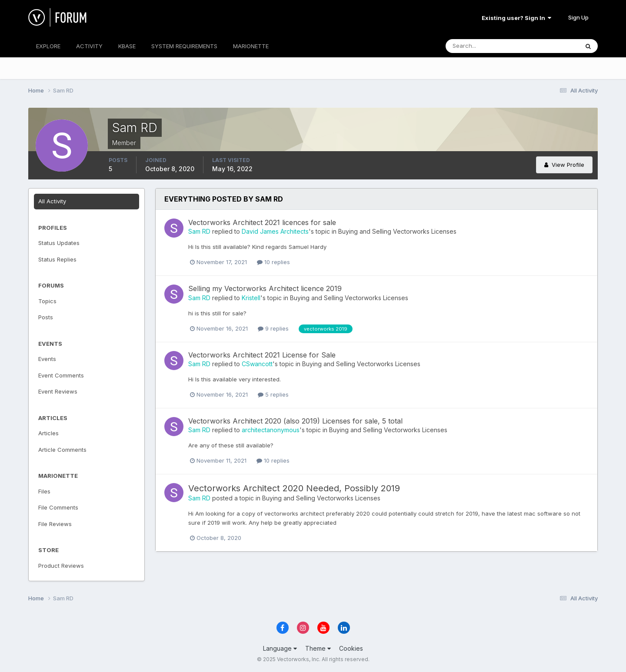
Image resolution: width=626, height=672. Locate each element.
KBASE (127, 46)
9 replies (273, 328)
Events (47, 359)
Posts (46, 317)
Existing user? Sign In (516, 18)
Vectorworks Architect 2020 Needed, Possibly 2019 (294, 488)
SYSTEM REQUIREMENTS (184, 46)
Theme (318, 648)
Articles (48, 433)
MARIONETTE (251, 46)
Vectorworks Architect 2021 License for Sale (262, 355)
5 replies (273, 394)
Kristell (251, 298)
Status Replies (57, 259)
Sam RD (199, 231)
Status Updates (59, 243)
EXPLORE (48, 46)
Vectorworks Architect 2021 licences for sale (262, 222)
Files (44, 491)
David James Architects (275, 231)
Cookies (351, 648)
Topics (47, 301)
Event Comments (61, 375)
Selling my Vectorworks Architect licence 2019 (265, 288)
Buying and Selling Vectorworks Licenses (397, 231)
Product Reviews (61, 566)
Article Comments (62, 450)
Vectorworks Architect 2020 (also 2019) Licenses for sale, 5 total (295, 421)
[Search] (484, 46)
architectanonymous (271, 430)
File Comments (58, 507)
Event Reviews (58, 391)
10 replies (273, 262)
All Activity (52, 201)
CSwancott (257, 364)
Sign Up (578, 17)
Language (280, 648)
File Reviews (55, 524)
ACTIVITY (89, 46)
